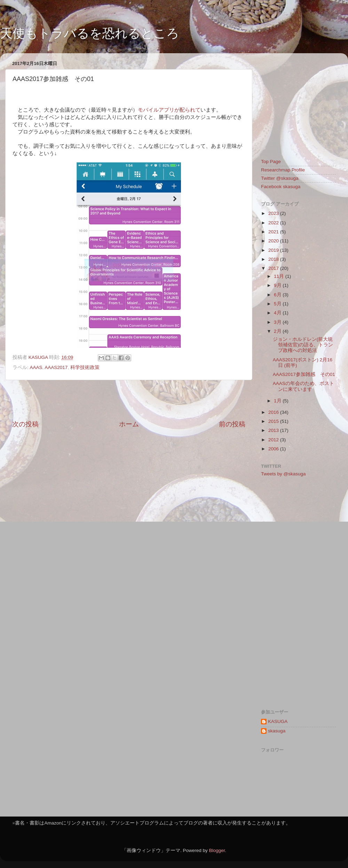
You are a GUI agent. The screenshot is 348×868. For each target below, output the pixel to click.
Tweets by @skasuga (283, 474)
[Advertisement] (129, 400)
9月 (278, 285)
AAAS (36, 367)
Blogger (217, 850)
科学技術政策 (85, 367)
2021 (274, 232)
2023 (274, 213)
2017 (274, 268)
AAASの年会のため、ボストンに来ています (303, 386)
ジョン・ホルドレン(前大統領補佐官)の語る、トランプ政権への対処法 (303, 345)
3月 (278, 322)
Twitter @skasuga (280, 178)
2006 (274, 449)
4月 (278, 313)
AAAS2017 (56, 367)
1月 (278, 401)
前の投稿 (232, 424)
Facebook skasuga (281, 187)
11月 (280, 276)
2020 (274, 241)
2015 (274, 421)
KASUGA (278, 721)
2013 (274, 430)
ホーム (129, 424)
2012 (274, 440)
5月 (278, 304)
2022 (274, 223)
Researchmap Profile (283, 170)
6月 (278, 295)
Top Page (271, 162)
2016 (274, 412)
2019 (274, 250)
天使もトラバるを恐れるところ (90, 33)
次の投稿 (25, 424)
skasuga (277, 731)
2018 (274, 259)
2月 (278, 331)
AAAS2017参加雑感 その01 (304, 374)
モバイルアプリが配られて (169, 110)
